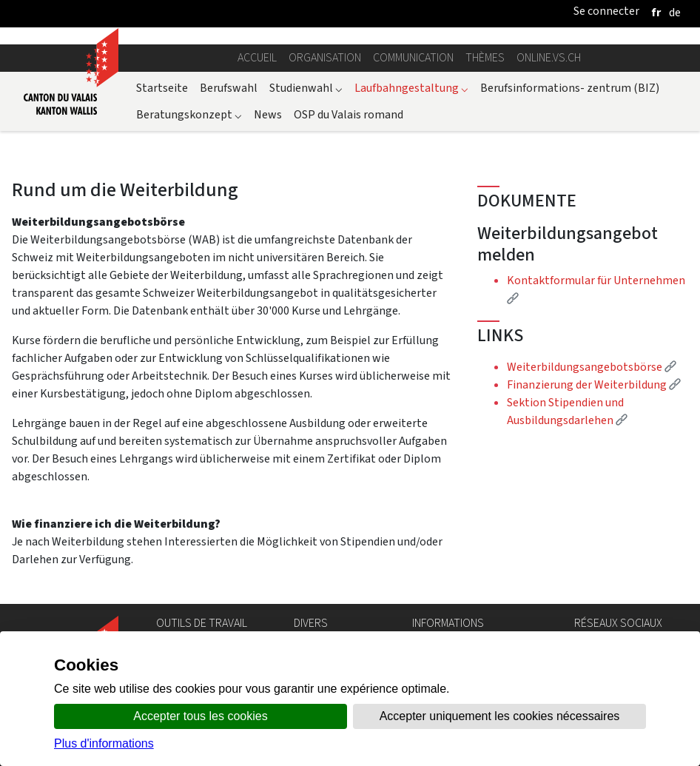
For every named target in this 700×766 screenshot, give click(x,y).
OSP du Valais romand (349, 114)
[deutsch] (675, 12)
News (268, 114)
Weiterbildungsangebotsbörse (592, 367)
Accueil (257, 57)
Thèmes (485, 57)
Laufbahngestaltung (411, 88)
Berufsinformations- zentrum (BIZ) (570, 88)
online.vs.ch (549, 57)
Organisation (325, 57)
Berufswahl (229, 88)
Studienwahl (306, 88)
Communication (413, 57)
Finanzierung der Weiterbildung (594, 384)
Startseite (162, 88)
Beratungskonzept (189, 114)
